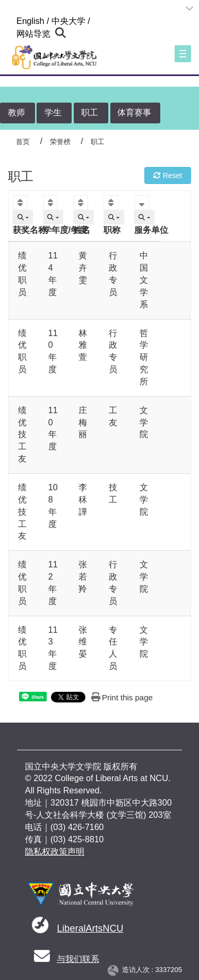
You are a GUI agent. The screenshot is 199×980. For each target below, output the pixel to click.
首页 (23, 142)
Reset (168, 175)
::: (12, 21)
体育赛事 (134, 112)
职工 (90, 112)
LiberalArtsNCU (90, 928)
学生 (53, 112)
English (30, 21)
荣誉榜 (60, 142)
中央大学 (68, 21)
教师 (16, 112)
